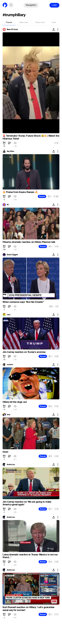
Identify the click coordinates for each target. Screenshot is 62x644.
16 (56, 143)
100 (56, 196)
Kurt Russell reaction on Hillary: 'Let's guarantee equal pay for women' (28, 609)
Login (54, 5)
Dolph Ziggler (12, 255)
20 (56, 456)
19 (56, 246)
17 (56, 614)
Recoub (42, 196)
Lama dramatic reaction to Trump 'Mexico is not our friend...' (30, 556)
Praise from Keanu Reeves (20, 192)
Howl (5, 452)
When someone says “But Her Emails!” (23, 302)
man (9, 315)
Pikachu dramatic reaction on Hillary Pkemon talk (29, 242)
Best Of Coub (12, 29)
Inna (9, 415)
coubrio (10, 365)
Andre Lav (11, 465)
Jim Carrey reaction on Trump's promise (24, 352)
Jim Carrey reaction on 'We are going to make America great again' (27, 503)
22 (56, 356)
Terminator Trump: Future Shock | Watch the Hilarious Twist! (31, 137)
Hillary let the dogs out (15, 402)
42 (56, 406)
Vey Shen (10, 151)
